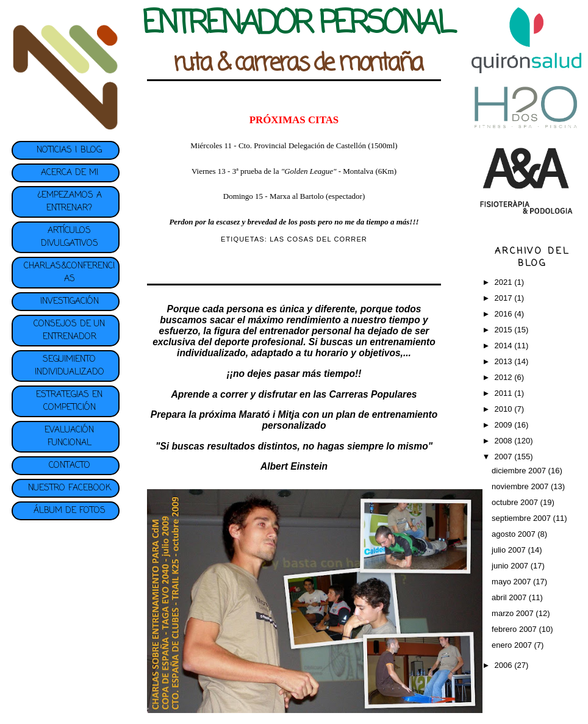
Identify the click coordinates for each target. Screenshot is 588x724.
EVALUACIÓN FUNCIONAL (69, 437)
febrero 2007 (515, 629)
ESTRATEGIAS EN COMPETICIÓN (69, 401)
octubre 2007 (516, 502)
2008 (505, 441)
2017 (505, 298)
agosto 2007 (514, 534)
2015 (505, 330)
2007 (505, 457)
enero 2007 (513, 645)
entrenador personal (305, 331)
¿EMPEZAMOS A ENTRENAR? (70, 202)
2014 (505, 346)
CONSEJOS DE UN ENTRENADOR (69, 331)
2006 (505, 665)
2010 (505, 409)
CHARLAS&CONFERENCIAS (69, 273)
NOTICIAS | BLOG (69, 150)
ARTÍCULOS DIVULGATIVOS (70, 237)
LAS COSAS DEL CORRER (318, 239)
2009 (505, 425)
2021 (505, 282)
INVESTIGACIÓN (70, 302)
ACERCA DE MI (70, 173)
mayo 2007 (512, 582)
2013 (505, 361)
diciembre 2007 (520, 471)
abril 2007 (510, 597)
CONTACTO (70, 466)
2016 (505, 314)
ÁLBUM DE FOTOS (70, 511)
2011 (505, 393)
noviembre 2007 (521, 486)
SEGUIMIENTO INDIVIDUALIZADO (70, 366)
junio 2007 (511, 566)
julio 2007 (510, 550)
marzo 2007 (514, 613)
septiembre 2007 (522, 518)
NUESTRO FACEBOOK (70, 488)
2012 (505, 377)
